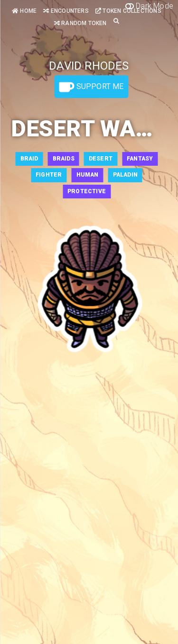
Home (24, 11)
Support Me (91, 87)
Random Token (80, 23)
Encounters (66, 11)
